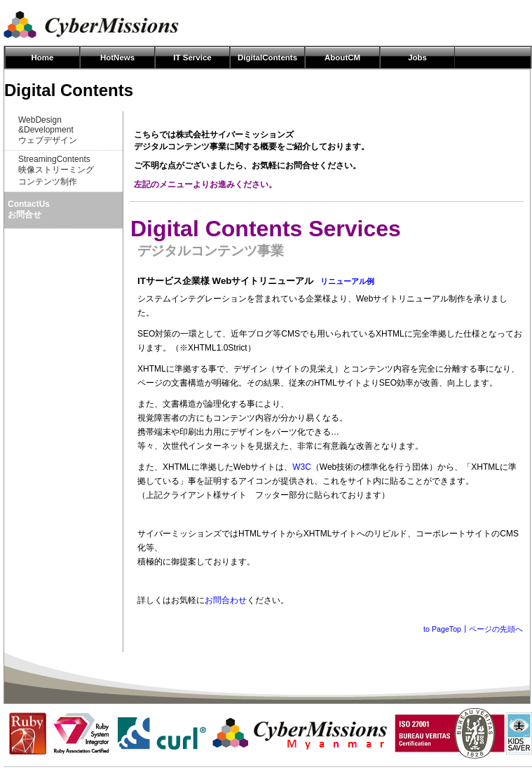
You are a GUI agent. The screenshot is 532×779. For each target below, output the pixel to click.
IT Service (192, 57)
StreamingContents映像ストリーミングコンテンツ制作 (56, 170)
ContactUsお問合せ (29, 209)
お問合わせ (226, 600)
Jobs (417, 57)
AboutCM (342, 57)
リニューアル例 (347, 281)
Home (43, 57)
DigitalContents (267, 57)
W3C (302, 467)
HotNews (117, 57)
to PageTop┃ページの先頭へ (473, 629)
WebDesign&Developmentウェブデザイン (48, 130)
